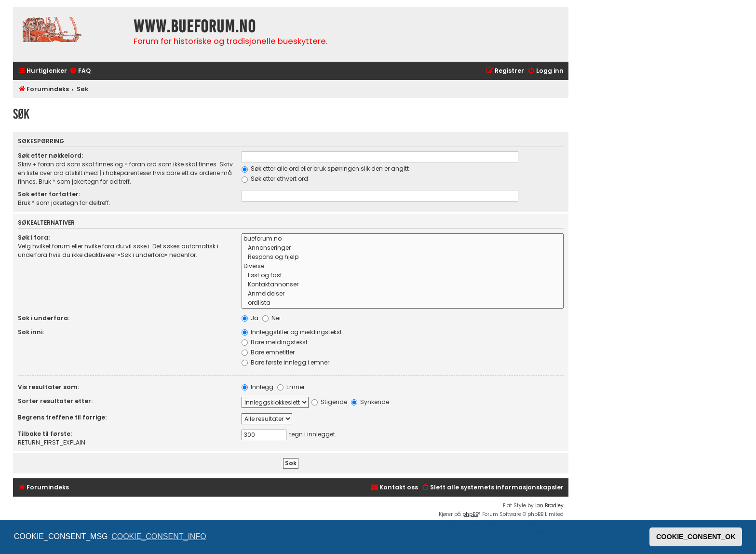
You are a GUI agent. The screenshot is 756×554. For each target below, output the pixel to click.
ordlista (403, 303)
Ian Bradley (549, 506)
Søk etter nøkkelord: (50, 155)
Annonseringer (403, 248)
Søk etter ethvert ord (275, 179)
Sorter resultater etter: (55, 401)
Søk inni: (31, 332)
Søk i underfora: (44, 318)
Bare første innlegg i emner (285, 362)
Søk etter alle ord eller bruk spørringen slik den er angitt (325, 169)
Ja (250, 318)
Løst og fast (403, 276)
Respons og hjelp (403, 257)
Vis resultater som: (48, 387)
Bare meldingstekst (275, 342)
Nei (271, 318)
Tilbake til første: (45, 434)
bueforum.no (403, 239)
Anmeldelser (403, 294)
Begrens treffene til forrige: (62, 417)
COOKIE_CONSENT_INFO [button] (159, 536)
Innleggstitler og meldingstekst (292, 332)
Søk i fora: (34, 237)
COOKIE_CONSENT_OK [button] (696, 537)
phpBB (470, 514)
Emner (291, 387)
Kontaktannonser (403, 285)
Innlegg (257, 387)
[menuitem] (80, 71)
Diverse (403, 266)
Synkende (370, 402)
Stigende (329, 402)
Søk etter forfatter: (49, 194)
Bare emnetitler (268, 352)
